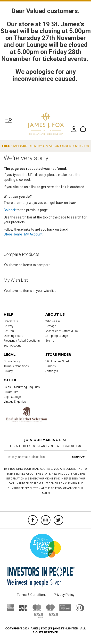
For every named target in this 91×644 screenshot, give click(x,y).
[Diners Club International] (80, 610)
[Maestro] (50, 610)
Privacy (8, 371)
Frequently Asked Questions (22, 341)
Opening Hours (13, 336)
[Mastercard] (37, 610)
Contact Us (11, 321)
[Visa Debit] (38, 617)
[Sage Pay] (65, 609)
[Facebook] (33, 520)
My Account (33, 234)
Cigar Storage (12, 397)
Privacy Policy (64, 595)
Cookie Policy (12, 361)
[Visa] (53, 615)
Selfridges (52, 371)
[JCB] (23, 610)
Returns (9, 331)
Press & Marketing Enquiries (22, 387)
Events (50, 341)
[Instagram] (46, 520)
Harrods (51, 366)
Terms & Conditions (16, 366)
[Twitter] (58, 520)
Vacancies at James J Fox (62, 331)
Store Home (13, 234)
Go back (10, 210)
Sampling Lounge (57, 336)
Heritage (51, 326)
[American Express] (11, 610)
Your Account (12, 346)
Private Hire (11, 392)
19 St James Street (57, 361)
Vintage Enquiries (15, 402)
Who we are (53, 321)
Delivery (8, 326)
